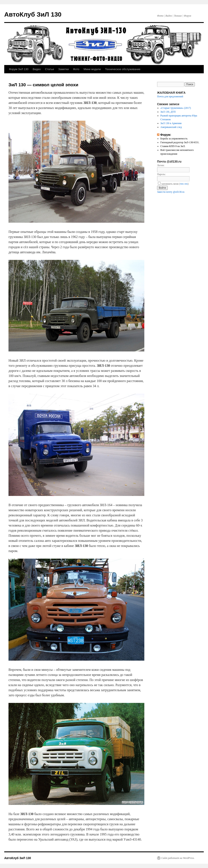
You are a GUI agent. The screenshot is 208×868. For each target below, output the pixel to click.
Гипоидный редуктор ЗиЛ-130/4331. (180, 142)
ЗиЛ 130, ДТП (168, 112)
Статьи (49, 69)
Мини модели (92, 69)
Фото (76, 69)
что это (184, 184)
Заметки (63, 69)
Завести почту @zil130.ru (171, 192)
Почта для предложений (170, 96)
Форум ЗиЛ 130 (19, 69)
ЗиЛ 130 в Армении (171, 123)
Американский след (171, 127)
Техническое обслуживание (123, 69)
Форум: (166, 135)
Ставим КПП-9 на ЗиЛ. (173, 146)
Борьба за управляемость (174, 139)
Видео (37, 69)
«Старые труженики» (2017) (176, 108)
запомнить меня (168, 184)
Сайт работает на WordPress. (178, 858)
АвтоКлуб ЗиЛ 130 (33, 14)
